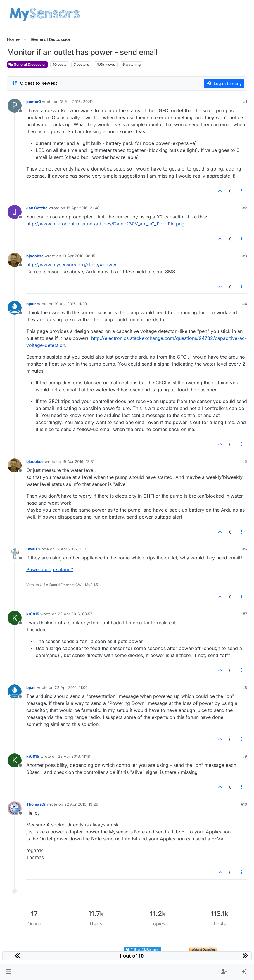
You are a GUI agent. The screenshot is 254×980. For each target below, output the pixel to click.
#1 (245, 102)
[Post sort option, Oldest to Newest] (35, 83)
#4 (245, 304)
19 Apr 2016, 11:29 (71, 304)
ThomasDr (36, 804)
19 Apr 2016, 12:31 (78, 461)
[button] (8, 972)
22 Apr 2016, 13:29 (81, 804)
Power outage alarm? (50, 569)
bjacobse (35, 256)
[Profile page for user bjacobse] (15, 260)
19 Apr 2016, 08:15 (79, 256)
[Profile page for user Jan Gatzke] (15, 212)
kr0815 (33, 614)
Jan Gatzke (37, 208)
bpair (31, 304)
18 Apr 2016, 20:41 (76, 102)
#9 (245, 756)
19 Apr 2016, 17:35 (72, 549)
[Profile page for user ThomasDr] (15, 808)
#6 (245, 549)
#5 (245, 461)
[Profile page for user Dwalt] (15, 553)
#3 (245, 256)
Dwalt (32, 549)
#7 (245, 614)
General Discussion (27, 64)
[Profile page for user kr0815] (15, 618)
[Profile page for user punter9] (15, 106)
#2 (245, 208)
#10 (244, 804)
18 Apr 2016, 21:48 (83, 208)
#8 (245, 687)
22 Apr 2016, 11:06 (71, 687)
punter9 (34, 102)
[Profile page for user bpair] (15, 308)
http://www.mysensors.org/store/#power (71, 265)
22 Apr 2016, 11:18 (74, 756)
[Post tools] (242, 191)
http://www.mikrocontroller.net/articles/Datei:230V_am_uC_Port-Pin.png (105, 224)
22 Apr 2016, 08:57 (75, 614)
